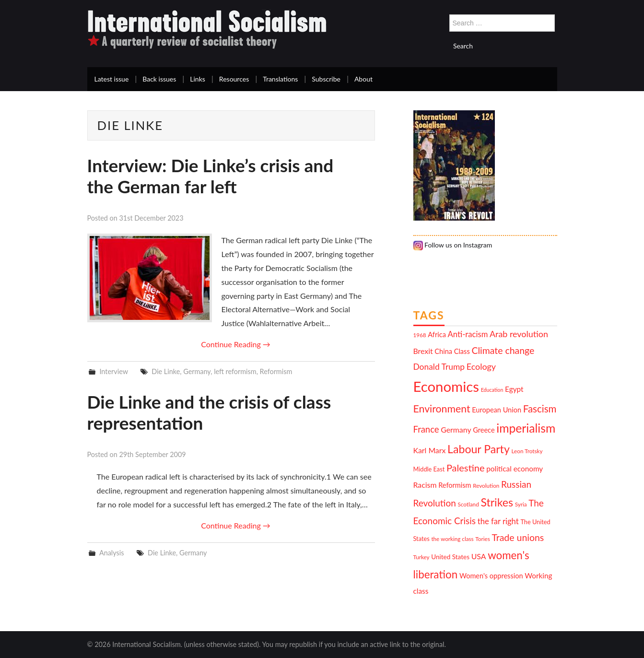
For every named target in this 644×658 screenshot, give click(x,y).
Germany (197, 371)
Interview (113, 371)
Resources (234, 79)
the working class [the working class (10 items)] (452, 539)
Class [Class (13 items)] (462, 351)
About (363, 79)
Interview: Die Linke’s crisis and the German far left (211, 176)
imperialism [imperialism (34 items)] (526, 428)
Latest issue (112, 79)
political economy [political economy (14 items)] (515, 469)
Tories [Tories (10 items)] (482, 539)
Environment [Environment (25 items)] (442, 409)
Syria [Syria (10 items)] (521, 504)
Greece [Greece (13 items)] (484, 430)
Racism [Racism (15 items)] (425, 485)
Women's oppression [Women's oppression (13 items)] (491, 576)
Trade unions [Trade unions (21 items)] (518, 537)
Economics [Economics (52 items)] (446, 386)
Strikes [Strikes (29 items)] (497, 502)
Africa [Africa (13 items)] (437, 335)
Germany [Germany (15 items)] (456, 429)
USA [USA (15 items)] (479, 556)
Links (198, 79)
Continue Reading (236, 344)
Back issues (159, 79)
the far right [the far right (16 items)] (498, 521)
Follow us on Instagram (453, 245)
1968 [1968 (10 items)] (420, 335)
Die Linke (166, 371)
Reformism (276, 371)
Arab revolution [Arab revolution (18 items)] (519, 334)
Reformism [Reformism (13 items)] (455, 485)
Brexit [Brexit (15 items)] (423, 351)
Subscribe (326, 79)
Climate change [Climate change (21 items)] (503, 350)
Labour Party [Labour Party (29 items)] (479, 449)
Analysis (112, 553)
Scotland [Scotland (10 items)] (468, 504)
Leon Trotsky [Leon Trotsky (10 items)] (527, 451)
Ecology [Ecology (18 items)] (481, 366)
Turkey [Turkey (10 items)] (422, 557)
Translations (280, 79)
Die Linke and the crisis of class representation (209, 412)
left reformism (235, 371)
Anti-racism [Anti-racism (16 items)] (468, 334)
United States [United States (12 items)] (450, 557)
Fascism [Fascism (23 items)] (540, 409)
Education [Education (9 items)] (492, 390)
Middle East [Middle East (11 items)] (429, 469)
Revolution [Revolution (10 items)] (486, 485)
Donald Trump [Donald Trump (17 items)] (439, 367)
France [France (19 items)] (426, 429)
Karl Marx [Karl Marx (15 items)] (430, 450)
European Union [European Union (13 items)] (497, 410)
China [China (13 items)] (443, 351)
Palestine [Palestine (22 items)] (466, 468)
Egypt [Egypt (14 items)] (514, 389)
